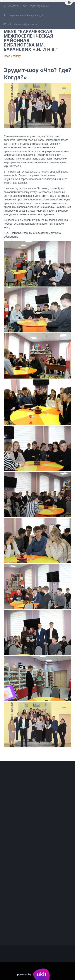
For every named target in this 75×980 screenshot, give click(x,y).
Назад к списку (12, 56)
